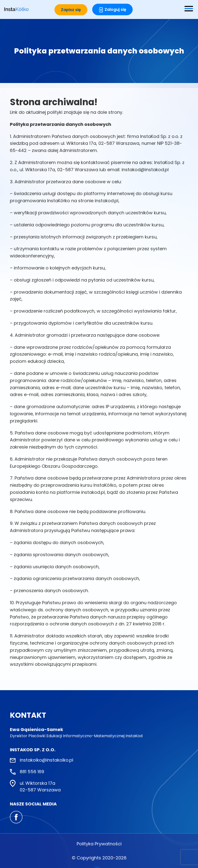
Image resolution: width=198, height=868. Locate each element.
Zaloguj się (115, 9)
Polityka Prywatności (99, 844)
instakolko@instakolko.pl (46, 760)
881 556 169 (32, 772)
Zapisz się (71, 10)
